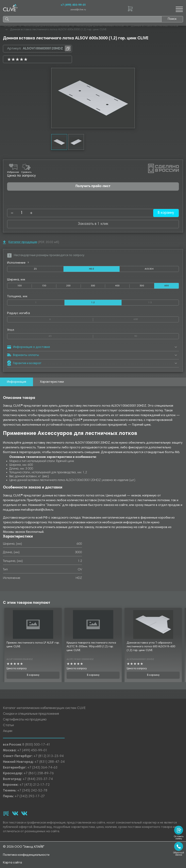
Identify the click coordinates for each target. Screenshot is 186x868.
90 (157, 335)
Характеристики (52, 382)
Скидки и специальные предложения (31, 714)
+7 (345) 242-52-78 (32, 791)
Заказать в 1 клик (93, 224)
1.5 (163, 302)
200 (68, 286)
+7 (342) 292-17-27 (30, 797)
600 (156, 319)
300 (93, 286)
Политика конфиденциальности (26, 855)
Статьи (8, 726)
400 (117, 286)
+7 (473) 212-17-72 (34, 785)
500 (142, 286)
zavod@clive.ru (78, 10)
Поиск (172, 19)
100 (20, 286)
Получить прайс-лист (93, 186)
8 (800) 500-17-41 (36, 745)
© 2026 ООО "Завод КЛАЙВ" (24, 847)
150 (44, 286)
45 (71, 335)
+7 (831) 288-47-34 (50, 762)
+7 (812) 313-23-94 (49, 757)
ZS (49, 270)
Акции (8, 731)
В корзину (166, 213)
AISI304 (162, 270)
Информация (17, 382)
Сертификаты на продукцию (25, 720)
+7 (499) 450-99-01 (73, 5)
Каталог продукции (20, 242)
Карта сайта (12, 863)
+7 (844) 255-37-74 (38, 779)
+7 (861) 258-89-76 (39, 774)
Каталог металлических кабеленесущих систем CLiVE (44, 709)
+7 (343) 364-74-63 (42, 768)
